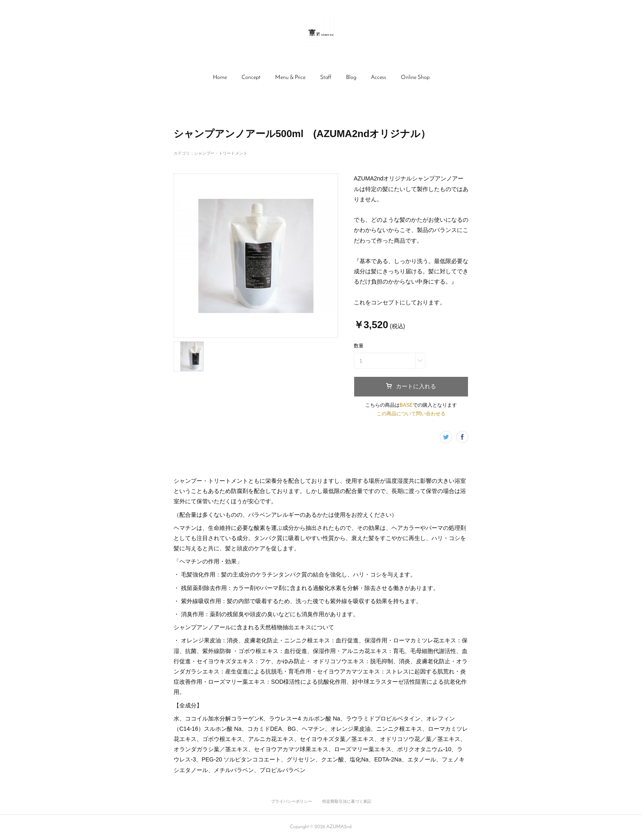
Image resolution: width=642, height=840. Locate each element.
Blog (351, 78)
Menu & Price (290, 78)
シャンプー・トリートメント (221, 153)
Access (379, 78)
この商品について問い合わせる (411, 414)
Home (220, 78)
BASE (406, 405)
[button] (220, 78)
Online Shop (415, 78)
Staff (326, 78)
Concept (251, 78)
